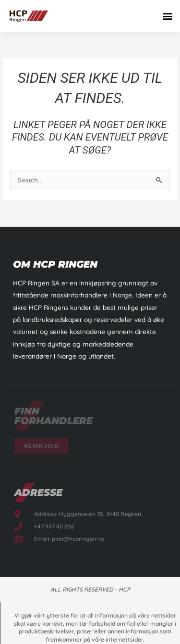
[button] (167, 16)
